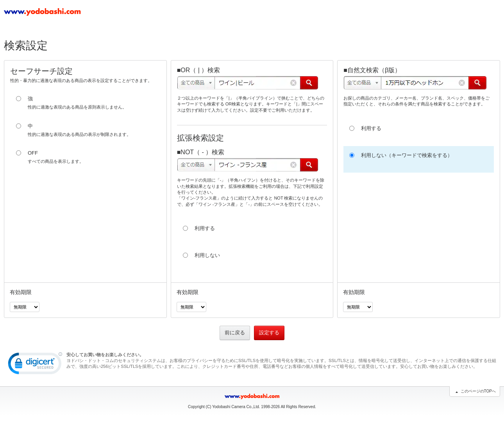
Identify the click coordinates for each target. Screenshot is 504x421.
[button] (35, 365)
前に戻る (235, 333)
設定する (269, 333)
